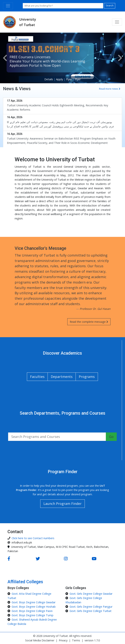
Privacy (63, 640)
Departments (62, 377)
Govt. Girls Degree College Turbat (91, 611)
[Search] (63, 6)
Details (49, 79)
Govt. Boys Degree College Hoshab (34, 607)
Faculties (37, 377)
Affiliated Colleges (25, 582)
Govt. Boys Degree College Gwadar (34, 602)
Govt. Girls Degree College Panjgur (91, 607)
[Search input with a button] (57, 437)
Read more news (110, 89)
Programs (87, 377)
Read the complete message (89, 322)
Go (111, 437)
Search (110, 6)
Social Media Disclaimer (40, 640)
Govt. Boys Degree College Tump (33, 615)
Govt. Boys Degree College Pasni (32, 611)
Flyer (69, 79)
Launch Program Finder (62, 504)
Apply (60, 79)
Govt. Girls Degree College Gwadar (91, 594)
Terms (76, 640)
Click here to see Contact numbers (33, 538)
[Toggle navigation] (8, 6)
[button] (5, 58)
